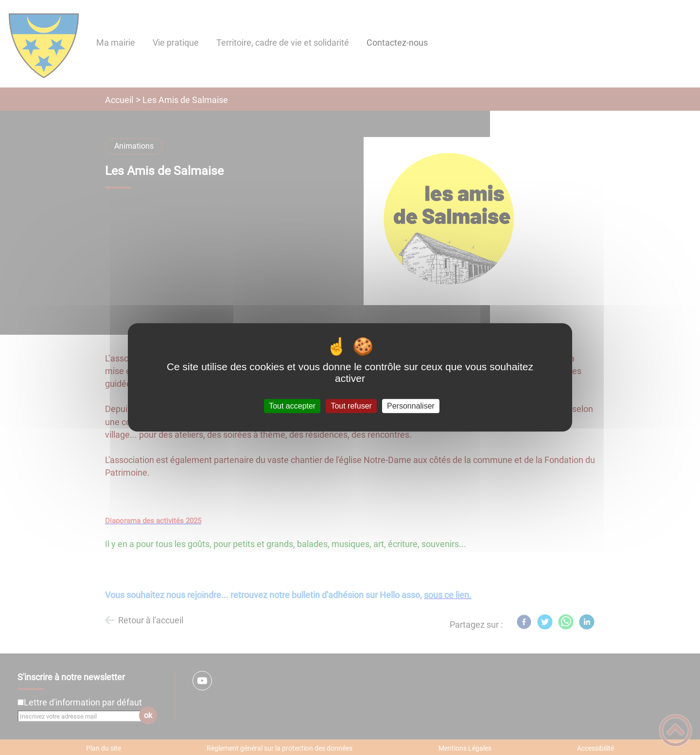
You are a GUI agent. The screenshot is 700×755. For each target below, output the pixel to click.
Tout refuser (351, 406)
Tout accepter (292, 406)
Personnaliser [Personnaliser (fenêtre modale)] (411, 406)
